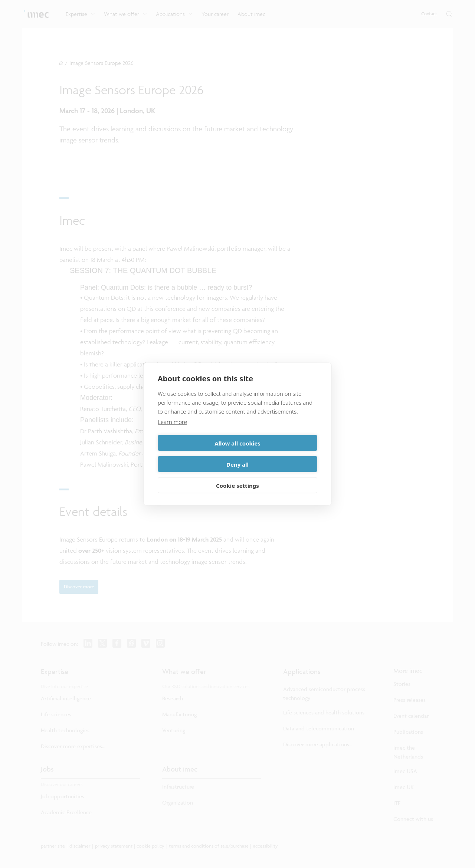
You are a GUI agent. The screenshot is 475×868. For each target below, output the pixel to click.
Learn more (172, 432)
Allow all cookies (196, 454)
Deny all (279, 454)
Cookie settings (237, 475)
